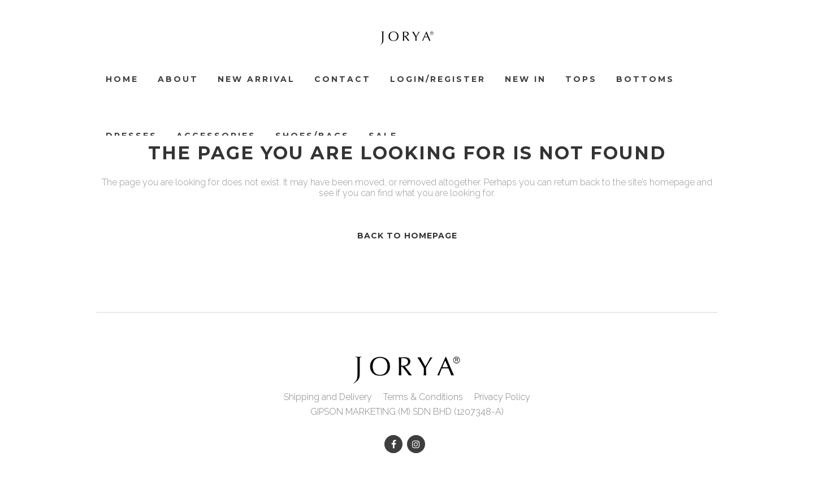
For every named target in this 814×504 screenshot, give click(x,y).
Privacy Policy (502, 397)
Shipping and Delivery (328, 397)
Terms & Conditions (423, 397)
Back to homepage (407, 236)
